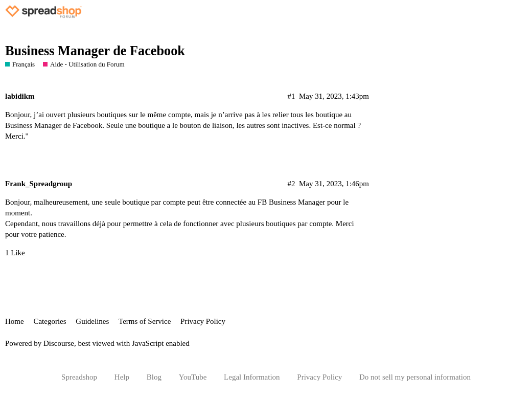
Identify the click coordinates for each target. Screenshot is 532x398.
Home (15, 321)
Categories (50, 321)
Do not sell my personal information (415, 377)
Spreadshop (79, 377)
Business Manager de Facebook (95, 51)
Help (122, 377)
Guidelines (92, 321)
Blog (154, 377)
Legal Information (252, 377)
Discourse (59, 343)
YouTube (193, 377)
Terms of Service (145, 321)
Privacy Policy (203, 321)
